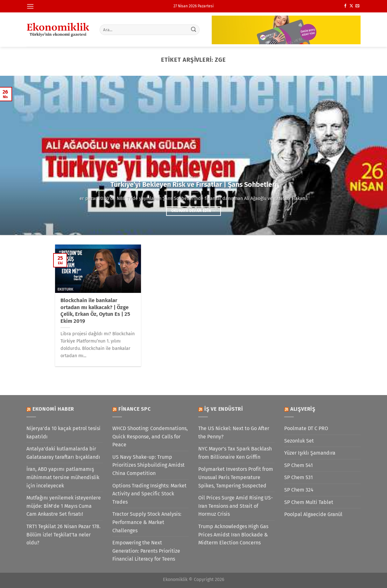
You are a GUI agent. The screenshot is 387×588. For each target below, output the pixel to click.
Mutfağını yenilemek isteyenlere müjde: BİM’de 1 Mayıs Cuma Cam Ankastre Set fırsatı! (64, 506)
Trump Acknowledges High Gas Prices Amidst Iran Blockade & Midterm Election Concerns (233, 535)
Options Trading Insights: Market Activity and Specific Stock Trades (149, 494)
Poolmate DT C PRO (306, 428)
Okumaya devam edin (193, 211)
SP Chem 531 (299, 477)
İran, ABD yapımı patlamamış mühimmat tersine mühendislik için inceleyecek (63, 477)
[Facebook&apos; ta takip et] (345, 6)
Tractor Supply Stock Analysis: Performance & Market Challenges (147, 522)
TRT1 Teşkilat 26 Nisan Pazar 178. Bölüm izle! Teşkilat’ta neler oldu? (63, 535)
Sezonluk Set (299, 441)
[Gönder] (194, 30)
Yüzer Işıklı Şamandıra (310, 453)
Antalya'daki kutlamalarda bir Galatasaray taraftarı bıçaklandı (63, 453)
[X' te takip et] (351, 6)
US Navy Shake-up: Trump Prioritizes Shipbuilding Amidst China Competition (148, 465)
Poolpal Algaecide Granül (313, 514)
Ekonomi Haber (53, 409)
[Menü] (30, 6)
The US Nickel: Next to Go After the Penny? (234, 432)
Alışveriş (303, 409)
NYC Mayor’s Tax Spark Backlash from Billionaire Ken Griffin (235, 453)
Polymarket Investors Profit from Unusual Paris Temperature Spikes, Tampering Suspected (236, 477)
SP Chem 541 (299, 465)
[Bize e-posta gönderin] (357, 6)
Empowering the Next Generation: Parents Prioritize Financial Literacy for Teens (146, 551)
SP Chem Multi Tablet (309, 502)
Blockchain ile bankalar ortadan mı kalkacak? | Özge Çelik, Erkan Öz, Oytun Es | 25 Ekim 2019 (95, 311)
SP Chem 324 (299, 490)
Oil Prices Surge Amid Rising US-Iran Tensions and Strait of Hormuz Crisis (236, 506)
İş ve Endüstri (224, 409)
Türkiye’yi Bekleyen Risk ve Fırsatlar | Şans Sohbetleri (194, 185)
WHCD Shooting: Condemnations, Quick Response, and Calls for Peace (150, 436)
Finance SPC (135, 409)
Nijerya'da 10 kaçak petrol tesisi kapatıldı (63, 432)
